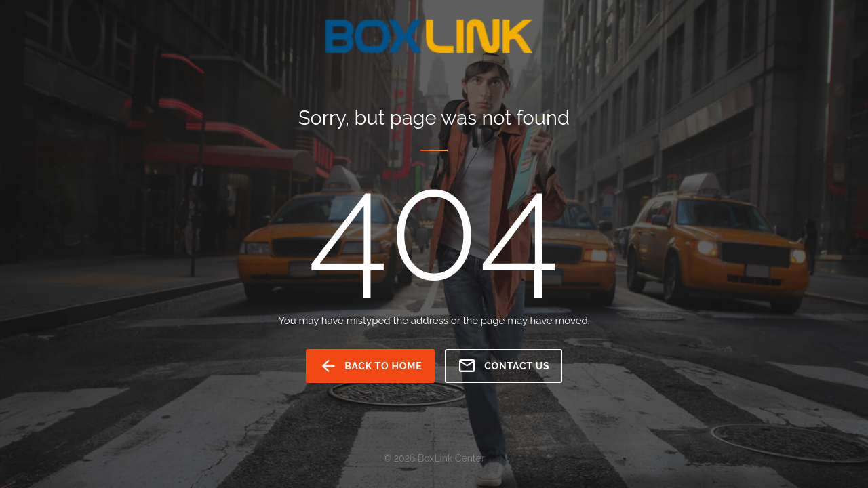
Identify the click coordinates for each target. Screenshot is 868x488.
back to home (371, 366)
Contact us (504, 366)
